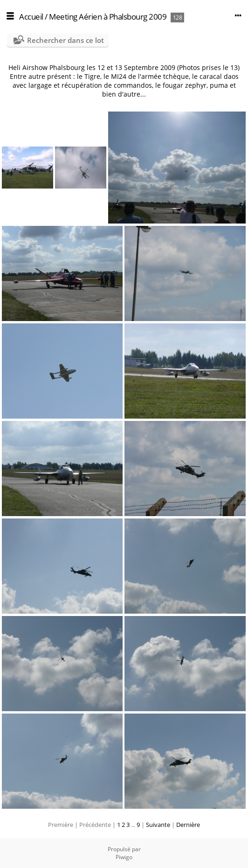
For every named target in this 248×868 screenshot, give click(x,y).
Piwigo (124, 857)
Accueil (31, 17)
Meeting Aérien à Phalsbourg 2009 (108, 17)
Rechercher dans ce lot (65, 40)
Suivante (158, 825)
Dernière (188, 825)
